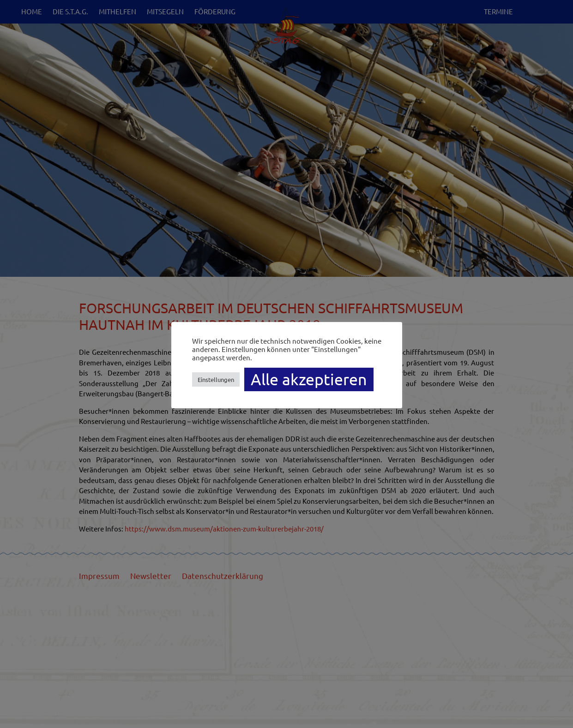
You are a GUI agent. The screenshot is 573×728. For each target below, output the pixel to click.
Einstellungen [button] (216, 379)
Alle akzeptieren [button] (309, 379)
